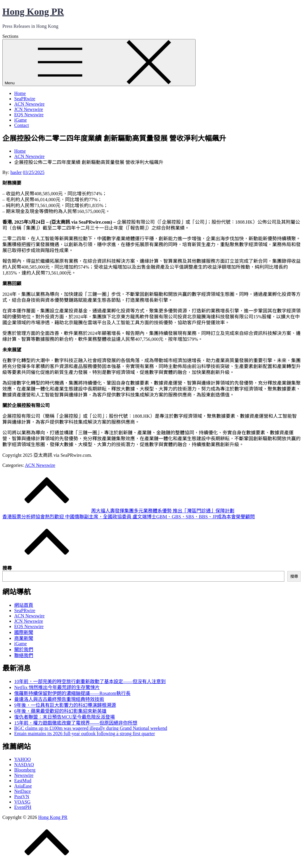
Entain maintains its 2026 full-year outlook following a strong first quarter (84, 734)
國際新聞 (24, 632)
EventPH (23, 807)
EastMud (23, 781)
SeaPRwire (25, 99)
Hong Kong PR (33, 12)
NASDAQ (24, 765)
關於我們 (24, 650)
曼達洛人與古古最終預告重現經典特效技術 (59, 699)
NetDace (22, 791)
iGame (21, 120)
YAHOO (22, 759)
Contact (22, 125)
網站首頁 (24, 605)
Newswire (24, 775)
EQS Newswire (29, 115)
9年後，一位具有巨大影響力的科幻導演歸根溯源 (65, 705)
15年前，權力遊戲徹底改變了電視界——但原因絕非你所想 (76, 723)
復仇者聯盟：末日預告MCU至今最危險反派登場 (65, 717)
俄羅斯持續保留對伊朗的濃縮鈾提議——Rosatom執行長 (72, 693)
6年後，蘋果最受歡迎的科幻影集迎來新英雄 (60, 711)
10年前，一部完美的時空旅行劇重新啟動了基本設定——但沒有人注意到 (90, 681)
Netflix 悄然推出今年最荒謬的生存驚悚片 (57, 687)
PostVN (22, 797)
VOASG (22, 802)
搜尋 (7, 568)
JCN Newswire (29, 109)
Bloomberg (25, 770)
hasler (16, 172)
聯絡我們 (24, 655)
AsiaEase (23, 786)
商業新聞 (24, 638)
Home (20, 93)
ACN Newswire (29, 104)
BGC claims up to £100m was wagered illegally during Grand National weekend (91, 728)
